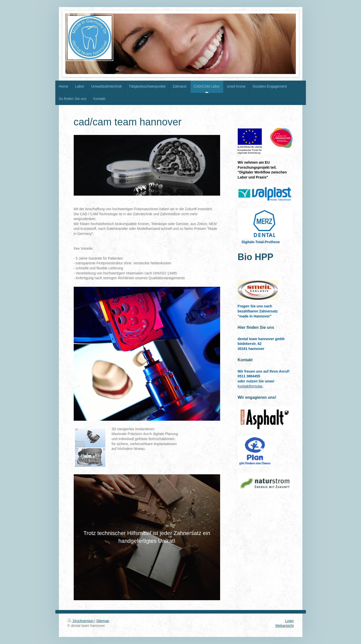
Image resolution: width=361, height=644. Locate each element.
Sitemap (103, 621)
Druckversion (81, 621)
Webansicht (285, 626)
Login (289, 621)
